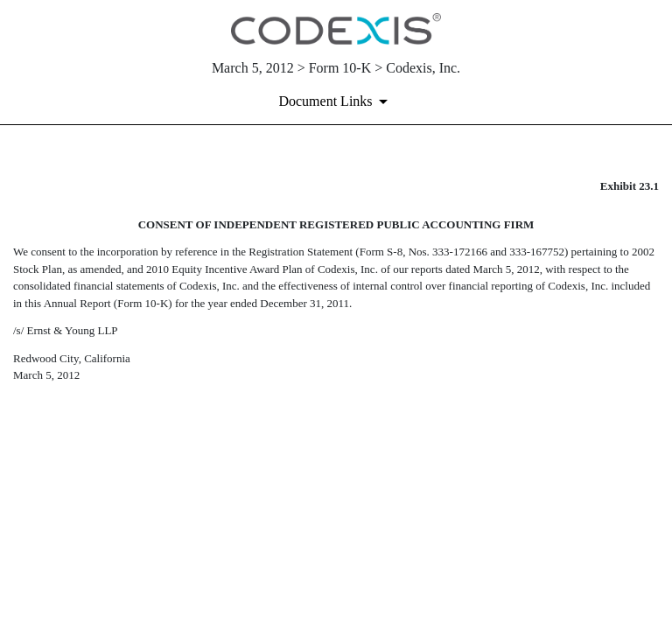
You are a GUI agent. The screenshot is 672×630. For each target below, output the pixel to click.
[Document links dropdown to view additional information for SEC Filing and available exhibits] (336, 101)
